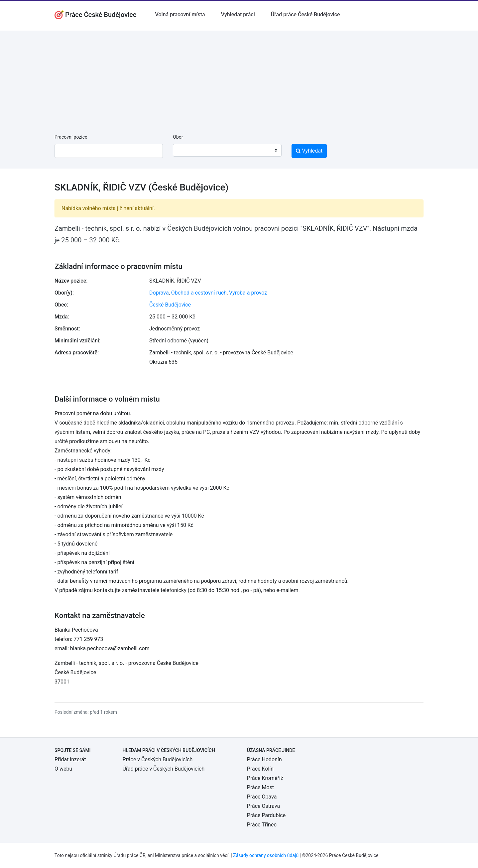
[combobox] (227, 150)
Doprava (159, 293)
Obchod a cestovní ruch (199, 293)
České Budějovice (170, 305)
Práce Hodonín (264, 759)
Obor (178, 137)
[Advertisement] (239, 77)
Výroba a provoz (248, 293)
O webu (63, 769)
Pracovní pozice (71, 137)
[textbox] (186, 150)
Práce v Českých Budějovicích (158, 759)
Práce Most (260, 787)
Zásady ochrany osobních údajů (266, 855)
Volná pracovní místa (180, 14)
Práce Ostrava (263, 806)
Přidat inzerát (70, 759)
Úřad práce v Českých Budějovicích (164, 769)
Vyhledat (309, 151)
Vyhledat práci (238, 14)
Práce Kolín (260, 769)
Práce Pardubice (266, 815)
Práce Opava (262, 797)
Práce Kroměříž (265, 778)
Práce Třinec (262, 825)
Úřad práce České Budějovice (305, 14)
